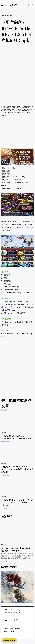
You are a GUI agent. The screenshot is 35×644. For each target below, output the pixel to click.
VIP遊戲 (4, 545)
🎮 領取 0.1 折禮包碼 (9, 640)
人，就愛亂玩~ (12, 5)
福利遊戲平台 (15, 620)
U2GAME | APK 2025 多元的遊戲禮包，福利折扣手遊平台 (16, 549)
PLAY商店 (26, 334)
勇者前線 (9, 15)
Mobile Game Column (12, 629)
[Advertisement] (17, 59)
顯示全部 (4, 410)
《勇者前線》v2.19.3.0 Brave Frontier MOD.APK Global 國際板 (16, 437)
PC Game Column (10, 632)
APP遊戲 (4, 433)
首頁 (3, 15)
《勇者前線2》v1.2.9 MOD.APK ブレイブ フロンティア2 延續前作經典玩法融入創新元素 (17, 469)
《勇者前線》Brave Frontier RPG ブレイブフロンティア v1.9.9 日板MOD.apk (17, 502)
